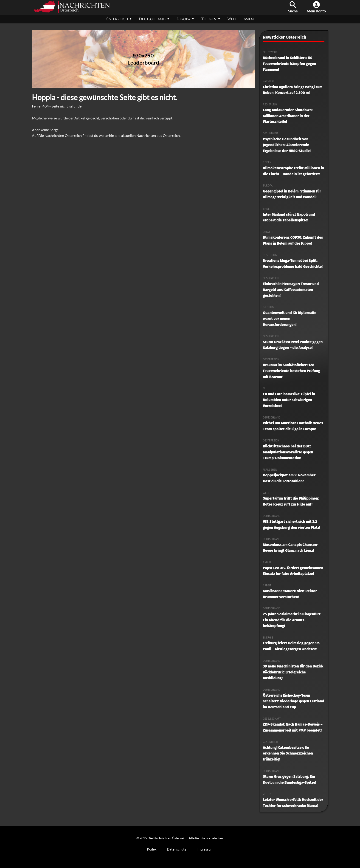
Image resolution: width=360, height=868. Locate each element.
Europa (183, 19)
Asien (249, 19)
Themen (209, 19)
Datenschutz (177, 849)
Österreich (117, 19)
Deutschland (152, 19)
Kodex (152, 849)
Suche (293, 7)
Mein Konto (316, 7)
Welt (232, 19)
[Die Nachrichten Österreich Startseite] (72, 11)
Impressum (205, 849)
